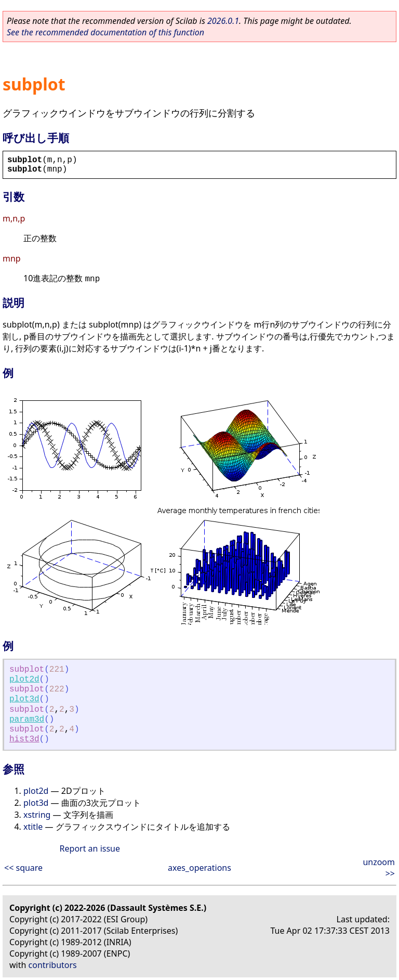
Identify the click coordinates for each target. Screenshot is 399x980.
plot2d (24, 680)
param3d (27, 720)
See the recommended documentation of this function (105, 32)
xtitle (33, 827)
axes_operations (199, 868)
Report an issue (90, 848)
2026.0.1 (223, 21)
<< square (23, 868)
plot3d (24, 699)
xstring (37, 815)
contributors (53, 965)
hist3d (24, 739)
